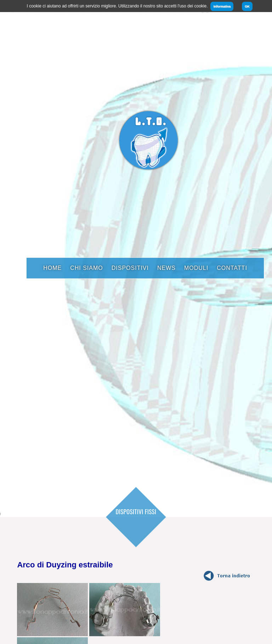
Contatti (232, 268)
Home (52, 268)
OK (247, 6)
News (166, 268)
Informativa (222, 6)
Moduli (196, 268)
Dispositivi (130, 268)
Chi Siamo (87, 268)
